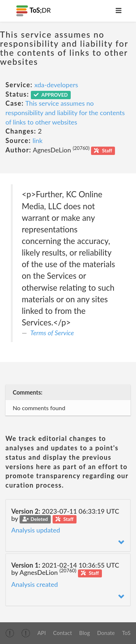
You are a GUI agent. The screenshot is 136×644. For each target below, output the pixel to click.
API (42, 633)
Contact (62, 633)
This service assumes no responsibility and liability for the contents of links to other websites (65, 112)
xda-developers (56, 85)
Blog (84, 633)
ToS (126, 633)
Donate (106, 633)
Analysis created (35, 584)
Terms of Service (52, 333)
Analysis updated (36, 530)
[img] (10, 633)
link (38, 140)
